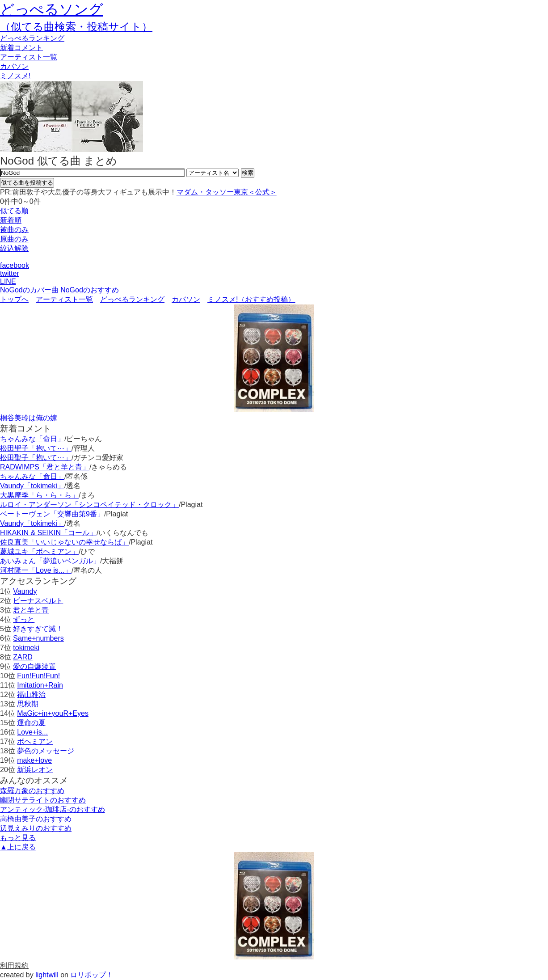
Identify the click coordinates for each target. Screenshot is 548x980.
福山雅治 (31, 695)
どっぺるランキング (132, 299)
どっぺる (32, 38)
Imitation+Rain (40, 685)
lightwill (47, 975)
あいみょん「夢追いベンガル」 (50, 561)
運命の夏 (31, 723)
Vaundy (25, 591)
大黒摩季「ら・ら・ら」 (39, 495)
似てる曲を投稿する (27, 183)
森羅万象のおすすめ (32, 791)
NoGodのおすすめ (90, 290)
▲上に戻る (18, 847)
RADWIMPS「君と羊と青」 (45, 467)
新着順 (11, 220)
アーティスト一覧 (64, 299)
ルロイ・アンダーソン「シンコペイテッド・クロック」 (89, 505)
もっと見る (18, 838)
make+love (34, 760)
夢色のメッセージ (46, 751)
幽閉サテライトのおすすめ (43, 800)
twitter (10, 273)
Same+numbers (38, 638)
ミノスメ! (15, 76)
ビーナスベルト (38, 601)
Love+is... (32, 732)
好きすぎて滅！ (38, 629)
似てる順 (14, 211)
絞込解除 (14, 248)
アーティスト (29, 57)
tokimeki (26, 648)
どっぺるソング (52, 9)
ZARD (23, 657)
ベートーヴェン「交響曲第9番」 (52, 514)
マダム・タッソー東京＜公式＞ (227, 192)
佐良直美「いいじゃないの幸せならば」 (64, 542)
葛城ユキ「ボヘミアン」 (39, 551)
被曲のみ (14, 230)
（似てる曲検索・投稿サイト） (76, 27)
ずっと (24, 619)
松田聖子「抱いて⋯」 (36, 448)
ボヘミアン (35, 741)
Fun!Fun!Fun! (38, 676)
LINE (8, 281)
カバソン (14, 66)
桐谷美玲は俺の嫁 (29, 418)
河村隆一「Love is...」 (36, 570)
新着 (21, 48)
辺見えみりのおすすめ (36, 828)
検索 (248, 173)
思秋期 (28, 704)
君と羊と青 (31, 610)
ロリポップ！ (92, 975)
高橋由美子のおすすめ (36, 819)
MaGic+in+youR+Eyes (53, 713)
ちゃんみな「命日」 (32, 439)
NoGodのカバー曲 (29, 290)
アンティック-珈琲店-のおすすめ (53, 809)
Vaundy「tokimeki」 (32, 486)
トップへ (14, 299)
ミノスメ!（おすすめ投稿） (251, 299)
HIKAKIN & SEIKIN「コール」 (48, 533)
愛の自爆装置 (34, 666)
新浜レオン (35, 770)
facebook (15, 265)
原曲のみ (14, 239)
